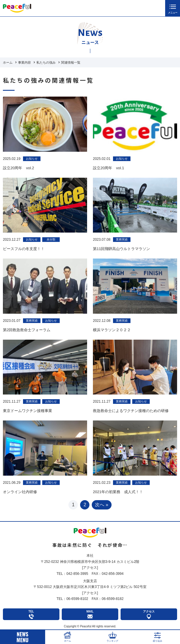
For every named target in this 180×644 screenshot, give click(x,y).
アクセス (90, 568)
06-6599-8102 (77, 599)
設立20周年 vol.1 (108, 168)
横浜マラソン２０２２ (112, 330)
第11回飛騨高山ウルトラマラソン (121, 249)
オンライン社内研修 (20, 492)
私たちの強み (46, 62)
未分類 (51, 239)
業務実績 (122, 239)
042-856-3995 (77, 574)
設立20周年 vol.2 (18, 168)
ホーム (8, 62)
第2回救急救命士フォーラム (27, 330)
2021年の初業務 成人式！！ (118, 492)
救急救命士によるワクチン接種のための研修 (131, 411)
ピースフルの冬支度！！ (24, 249)
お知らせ (32, 159)
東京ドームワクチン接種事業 (28, 411)
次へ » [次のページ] (102, 505)
